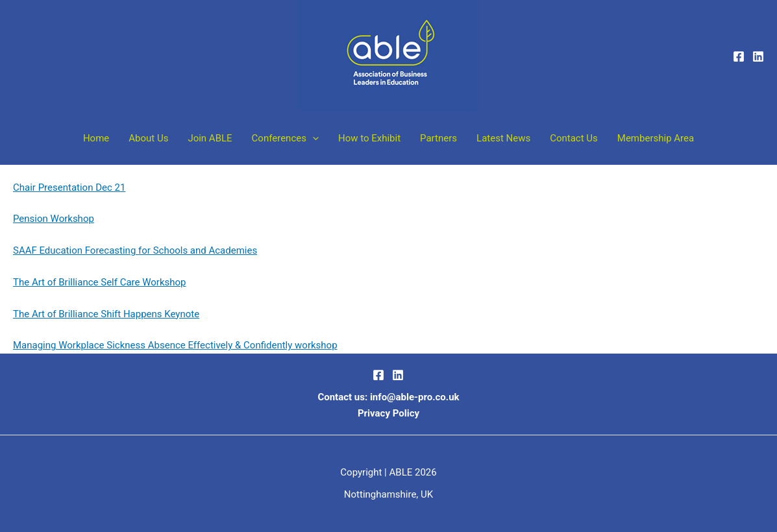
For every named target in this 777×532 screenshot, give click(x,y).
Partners (438, 138)
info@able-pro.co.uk (415, 397)
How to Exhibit (369, 138)
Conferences (285, 138)
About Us (148, 138)
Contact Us (574, 138)
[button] (313, 138)
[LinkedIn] (398, 375)
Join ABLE (210, 138)
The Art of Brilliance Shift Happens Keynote (106, 314)
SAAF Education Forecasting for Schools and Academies (135, 250)
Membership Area (656, 138)
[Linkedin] (758, 56)
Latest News (503, 138)
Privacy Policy (388, 413)
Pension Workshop (54, 219)
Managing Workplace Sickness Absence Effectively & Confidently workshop (175, 345)
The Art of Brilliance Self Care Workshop (100, 282)
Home (96, 138)
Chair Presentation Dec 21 (69, 187)
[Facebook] (739, 56)
